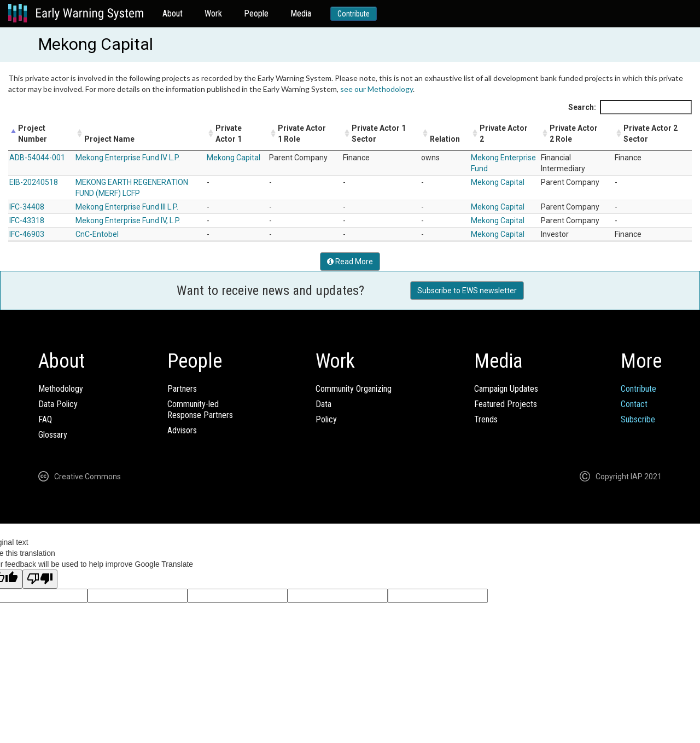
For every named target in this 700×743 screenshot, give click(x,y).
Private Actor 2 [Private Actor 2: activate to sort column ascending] (504, 133)
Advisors (182, 430)
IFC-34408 (27, 207)
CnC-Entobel (97, 234)
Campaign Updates (506, 389)
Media (301, 13)
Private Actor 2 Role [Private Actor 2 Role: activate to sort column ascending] (574, 133)
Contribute (354, 14)
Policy (326, 419)
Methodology (61, 389)
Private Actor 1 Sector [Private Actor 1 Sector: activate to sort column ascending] (379, 133)
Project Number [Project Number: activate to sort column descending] (33, 133)
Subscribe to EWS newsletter (467, 291)
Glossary (53, 435)
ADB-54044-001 (37, 158)
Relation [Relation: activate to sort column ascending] (445, 139)
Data (323, 404)
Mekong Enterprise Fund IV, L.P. (128, 220)
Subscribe (638, 419)
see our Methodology (377, 89)
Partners (182, 389)
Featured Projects (506, 404)
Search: (630, 107)
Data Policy (58, 404)
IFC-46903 (27, 234)
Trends (486, 419)
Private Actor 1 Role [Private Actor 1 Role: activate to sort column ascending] (302, 133)
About (173, 13)
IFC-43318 (27, 220)
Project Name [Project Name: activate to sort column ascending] (109, 139)
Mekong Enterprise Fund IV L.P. (128, 158)
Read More (350, 262)
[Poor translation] (40, 579)
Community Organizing (354, 389)
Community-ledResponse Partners (200, 410)
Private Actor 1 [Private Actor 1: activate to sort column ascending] (229, 133)
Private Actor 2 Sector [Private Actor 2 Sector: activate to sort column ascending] (651, 133)
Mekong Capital (234, 158)
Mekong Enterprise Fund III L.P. (127, 207)
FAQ (45, 419)
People (256, 13)
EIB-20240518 (34, 182)
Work (213, 13)
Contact (634, 404)
